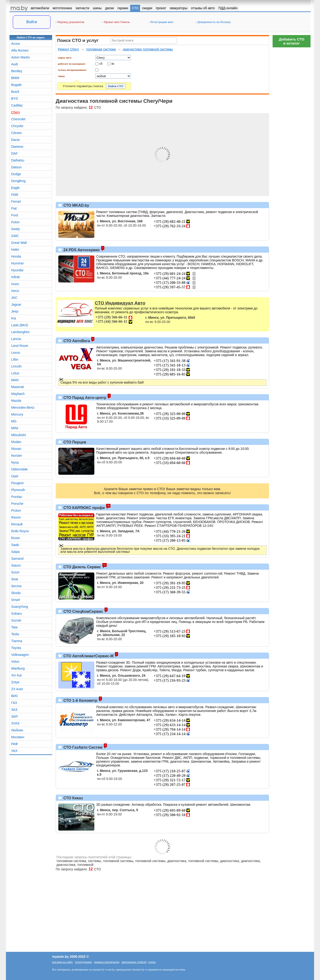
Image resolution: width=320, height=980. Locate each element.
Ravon (16, 517)
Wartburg (18, 668)
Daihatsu (18, 160)
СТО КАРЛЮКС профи (84, 508)
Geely (16, 229)
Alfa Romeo (20, 50)
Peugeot (17, 483)
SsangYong (20, 607)
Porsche (17, 504)
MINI (15, 428)
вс (113, 63)
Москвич (18, 737)
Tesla (15, 634)
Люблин (17, 730)
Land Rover (20, 346)
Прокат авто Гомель (116, 22)
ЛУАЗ (15, 723)
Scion (15, 572)
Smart (16, 600)
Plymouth (18, 490)
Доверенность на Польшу (213, 22)
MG (14, 421)
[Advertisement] (292, 121)
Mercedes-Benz (23, 407)
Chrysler (17, 126)
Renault (17, 524)
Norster (17, 456)
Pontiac (17, 497)
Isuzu (15, 284)
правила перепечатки (107, 962)
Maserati (18, 387)
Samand (17, 559)
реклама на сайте (62, 962)
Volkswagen (20, 655)
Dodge (16, 174)
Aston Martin (21, 57)
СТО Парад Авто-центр (84, 398)
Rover (16, 538)
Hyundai (17, 270)
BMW (15, 78)
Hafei (15, 250)
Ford (15, 215)
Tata (14, 627)
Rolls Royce (20, 531)
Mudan (16, 442)
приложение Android (134, 962)
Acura (16, 44)
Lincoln (16, 366)
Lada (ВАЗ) (20, 325)
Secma (16, 586)
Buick (15, 92)
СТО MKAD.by (76, 205)
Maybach (18, 394)
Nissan (16, 449)
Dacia (15, 140)
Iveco (15, 291)
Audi (14, 64)
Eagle (15, 188)
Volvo (15, 662)
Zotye (15, 682)
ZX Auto (17, 689)
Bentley (17, 71)
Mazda (16, 401)
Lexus (16, 353)
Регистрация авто (161, 22)
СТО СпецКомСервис (83, 611)
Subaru (16, 613)
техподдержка (83, 962)
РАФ (14, 744)
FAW (15, 195)
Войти (32, 22)
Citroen (16, 133)
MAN (15, 380)
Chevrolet (18, 119)
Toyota (16, 648)
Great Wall (19, 243)
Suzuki (16, 620)
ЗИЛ (14, 716)
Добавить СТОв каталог (292, 41)
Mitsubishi (18, 435)
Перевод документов (70, 22)
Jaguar (16, 304)
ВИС (15, 696)
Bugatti (16, 85)
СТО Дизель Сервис (82, 567)
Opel (15, 476)
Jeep (15, 311)
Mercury (17, 414)
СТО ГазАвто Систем (82, 747)
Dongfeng (18, 181)
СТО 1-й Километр (80, 700)
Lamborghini (20, 332)
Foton (15, 222)
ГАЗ (14, 703)
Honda (16, 256)
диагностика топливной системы (148, 49)
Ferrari (16, 201)
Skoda (16, 593)
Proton (16, 510)
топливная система (101, 49)
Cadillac (17, 105)
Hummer (18, 263)
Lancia (16, 339)
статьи (152, 962)
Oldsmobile (19, 469)
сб (101, 63)
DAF (14, 153)
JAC (14, 298)
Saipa (15, 552)
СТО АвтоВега (76, 341)
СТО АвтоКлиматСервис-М (88, 656)
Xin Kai (16, 675)
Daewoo (17, 147)
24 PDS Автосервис (81, 250)
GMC (15, 236)
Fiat (14, 208)
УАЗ (14, 751)
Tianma (17, 641)
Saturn (16, 565)
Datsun (16, 167)
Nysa (15, 462)
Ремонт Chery (68, 49)
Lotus (15, 373)
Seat (15, 579)
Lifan (15, 359)
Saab (15, 545)
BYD (15, 98)
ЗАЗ (14, 710)
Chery (16, 112)
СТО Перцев (74, 442)
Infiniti (16, 277)
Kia (14, 318)
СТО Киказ (73, 798)
